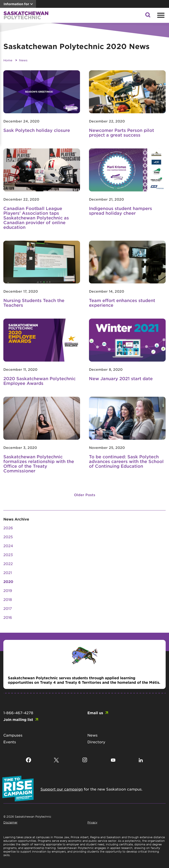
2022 (8, 564)
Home (8, 60)
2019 (8, 590)
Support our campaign (62, 789)
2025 (8, 537)
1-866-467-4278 (18, 713)
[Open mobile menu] (160, 15)
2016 (8, 617)
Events (10, 742)
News (23, 60)
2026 (8, 528)
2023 (8, 555)
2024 (8, 546)
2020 (8, 581)
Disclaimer (10, 822)
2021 (8, 572)
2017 (8, 608)
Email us (95, 713)
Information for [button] (16, 4)
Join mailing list (18, 719)
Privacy (92, 822)
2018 (8, 599)
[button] (148, 16)
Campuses (13, 735)
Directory (96, 742)
